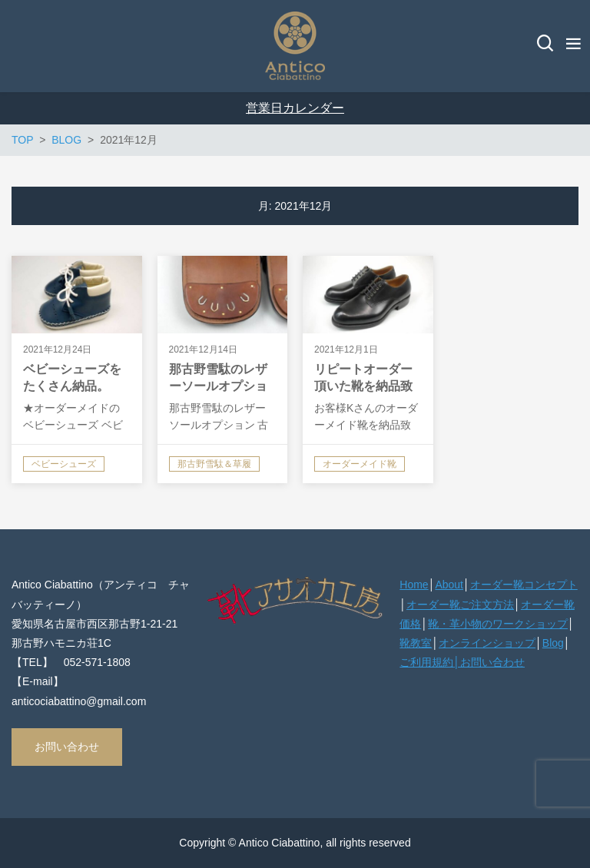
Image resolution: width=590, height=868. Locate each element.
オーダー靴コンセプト (524, 585)
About (449, 585)
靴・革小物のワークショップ (498, 624)
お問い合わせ (67, 747)
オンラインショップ (487, 643)
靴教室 (416, 643)
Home (414, 585)
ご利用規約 (426, 662)
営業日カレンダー (295, 108)
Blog (553, 643)
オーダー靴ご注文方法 (460, 605)
